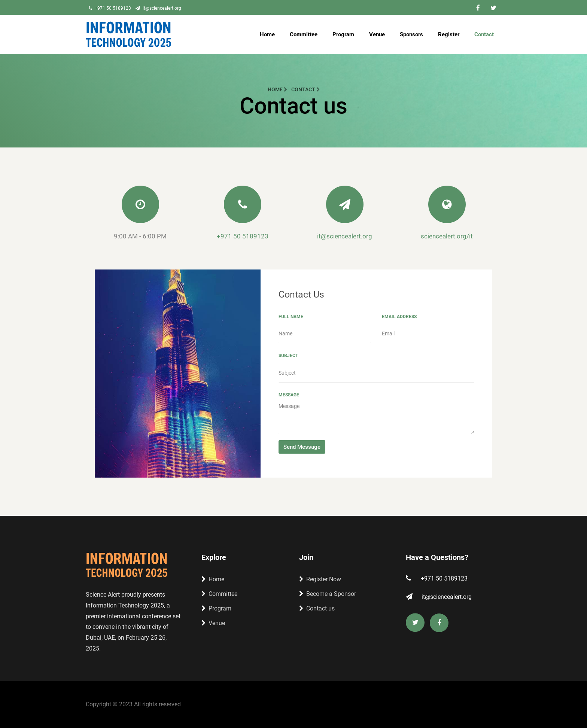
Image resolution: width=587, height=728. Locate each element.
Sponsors (411, 34)
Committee (304, 34)
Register (449, 34)
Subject (288, 356)
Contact (484, 34)
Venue (377, 34)
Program (343, 34)
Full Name (291, 317)
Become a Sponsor (328, 594)
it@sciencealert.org (158, 8)
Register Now (320, 579)
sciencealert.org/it (447, 236)
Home (267, 34)
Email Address (399, 317)
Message (289, 395)
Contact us (317, 608)
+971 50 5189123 (110, 8)
